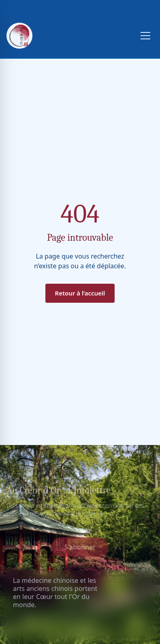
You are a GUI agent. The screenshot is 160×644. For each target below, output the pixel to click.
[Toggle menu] (145, 36)
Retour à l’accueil (80, 293)
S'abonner (80, 548)
